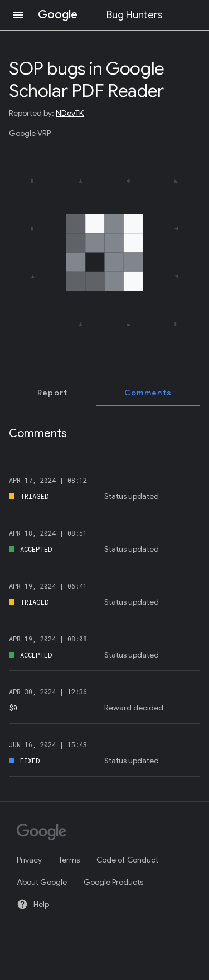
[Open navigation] (18, 15)
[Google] (99, 833)
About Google (42, 882)
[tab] (52, 393)
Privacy (29, 860)
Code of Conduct (127, 860)
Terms (69, 860)
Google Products (113, 882)
